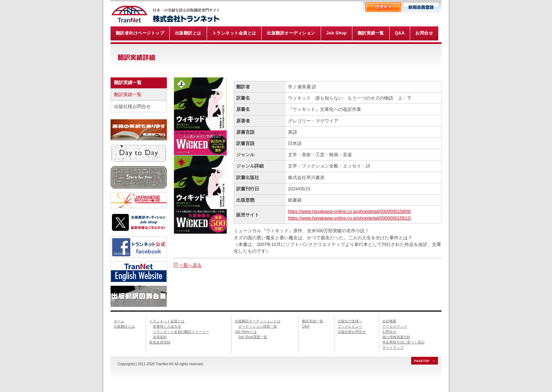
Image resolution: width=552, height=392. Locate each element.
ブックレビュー (350, 326)
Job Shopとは (246, 332)
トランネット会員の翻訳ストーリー (181, 332)
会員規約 (160, 337)
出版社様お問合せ (132, 106)
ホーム (119, 321)
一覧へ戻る (190, 265)
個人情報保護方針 (396, 337)
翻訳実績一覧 (128, 94)
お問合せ (389, 332)
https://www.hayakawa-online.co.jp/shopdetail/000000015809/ (350, 211)
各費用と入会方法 (167, 326)
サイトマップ (393, 347)
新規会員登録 (160, 342)
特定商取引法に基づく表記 (403, 342)
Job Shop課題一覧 (253, 337)
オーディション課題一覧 (258, 326)
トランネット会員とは (167, 321)
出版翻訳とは (124, 326)
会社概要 (389, 321)
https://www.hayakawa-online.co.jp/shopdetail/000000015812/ (350, 218)
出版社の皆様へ (350, 321)
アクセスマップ (395, 326)
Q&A (306, 326)
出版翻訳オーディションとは (258, 321)
